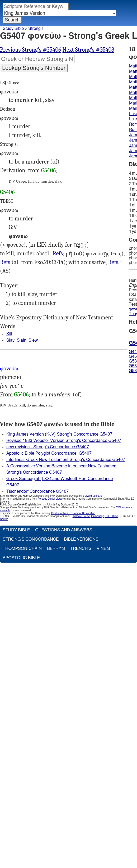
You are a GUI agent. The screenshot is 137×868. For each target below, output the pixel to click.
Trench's (81, 549)
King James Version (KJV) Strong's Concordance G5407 (59, 434)
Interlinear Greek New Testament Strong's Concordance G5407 (66, 460)
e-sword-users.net (93, 496)
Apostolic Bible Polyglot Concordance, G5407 (49, 453)
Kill (9, 334)
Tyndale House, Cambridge (88, 516)
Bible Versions (81, 539)
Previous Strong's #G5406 (30, 50)
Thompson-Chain (22, 549)
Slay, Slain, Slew (22, 340)
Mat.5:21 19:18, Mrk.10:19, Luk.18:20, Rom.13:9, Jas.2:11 (5, 262)
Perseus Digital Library (51, 499)
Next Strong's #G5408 (88, 50)
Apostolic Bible (21, 558)
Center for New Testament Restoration (73, 513)
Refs (58, 254)
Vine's (103, 549)
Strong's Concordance (31, 539)
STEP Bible (111, 516)
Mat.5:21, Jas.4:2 (58, 254)
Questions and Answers (64, 530)
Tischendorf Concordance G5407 (37, 491)
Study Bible (13, 29)
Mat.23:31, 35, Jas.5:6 (113, 262)
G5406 (49, 170)
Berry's (56, 549)
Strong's (36, 29)
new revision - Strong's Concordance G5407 (48, 447)
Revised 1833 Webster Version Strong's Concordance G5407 (64, 441)
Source (4, 519)
